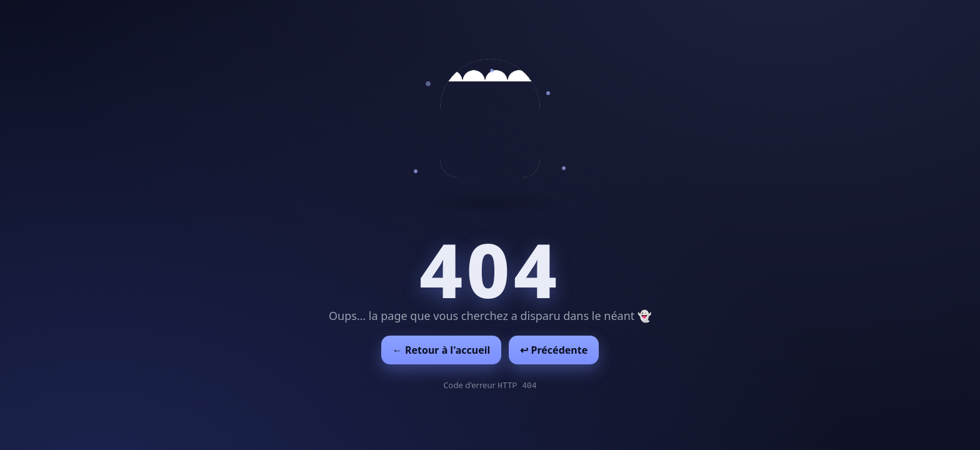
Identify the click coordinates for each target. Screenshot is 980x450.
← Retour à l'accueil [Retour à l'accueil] (442, 350)
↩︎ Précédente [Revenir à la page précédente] (554, 350)
